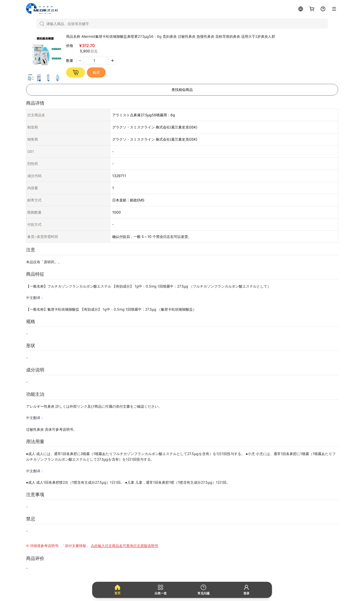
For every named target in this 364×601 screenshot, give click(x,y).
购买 (96, 72)
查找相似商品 (182, 90)
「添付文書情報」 (109, 546)
